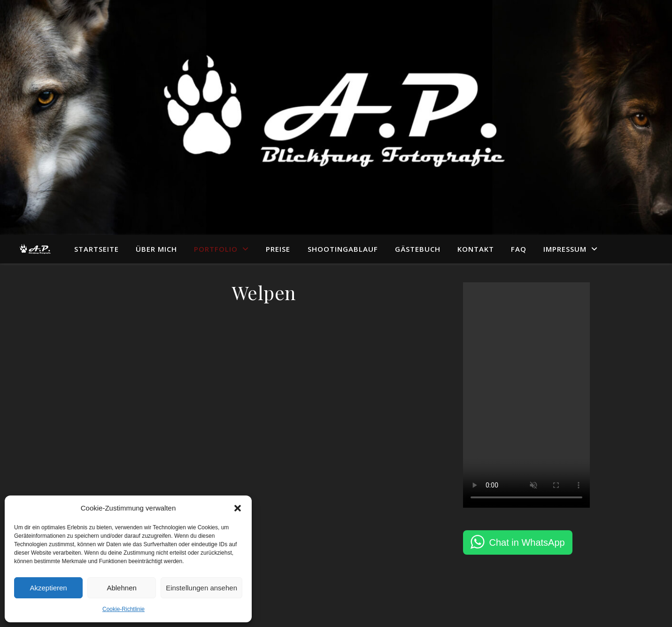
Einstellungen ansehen (201, 588)
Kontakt (476, 249)
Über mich (156, 249)
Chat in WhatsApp (527, 542)
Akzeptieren (48, 588)
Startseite (97, 249)
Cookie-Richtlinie (124, 609)
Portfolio (216, 249)
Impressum (565, 249)
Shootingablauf (343, 249)
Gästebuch (418, 249)
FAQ (519, 249)
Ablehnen (121, 588)
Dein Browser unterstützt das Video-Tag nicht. (526, 395)
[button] (238, 508)
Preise (278, 249)
